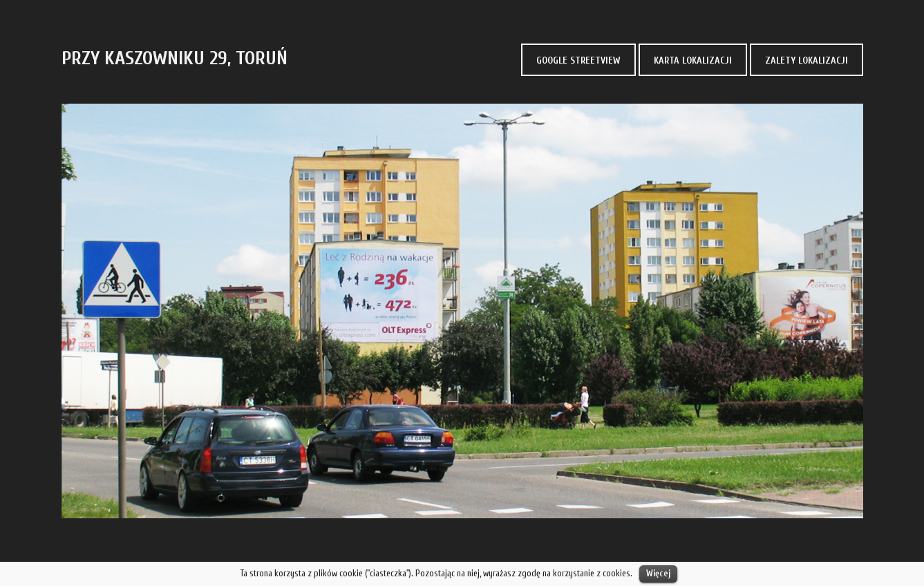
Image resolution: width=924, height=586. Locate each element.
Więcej (658, 573)
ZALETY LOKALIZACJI (807, 60)
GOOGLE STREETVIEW (578, 60)
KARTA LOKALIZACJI (693, 60)
